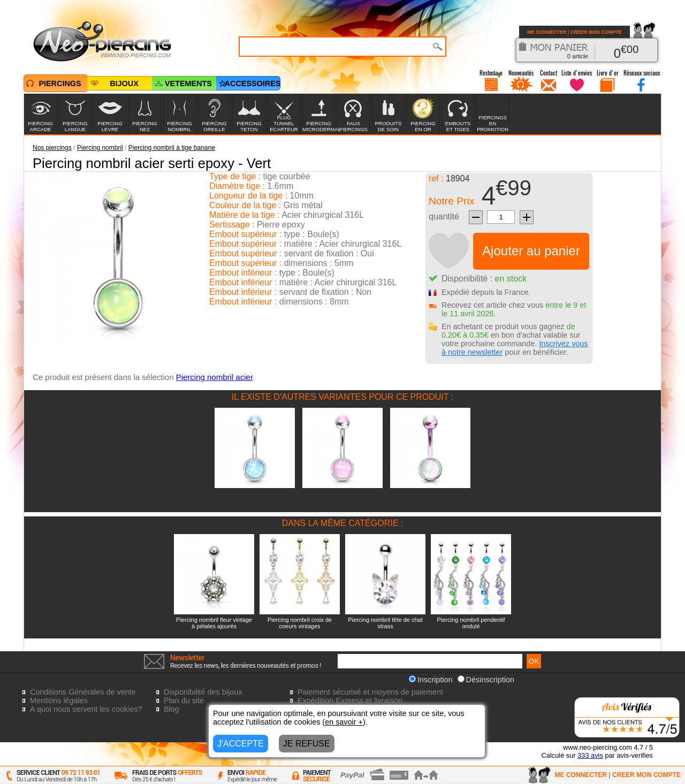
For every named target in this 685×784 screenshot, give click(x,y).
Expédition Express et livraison (350, 701)
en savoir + (344, 722)
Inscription (431, 680)
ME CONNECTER (547, 32)
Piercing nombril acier (214, 377)
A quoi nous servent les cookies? (86, 709)
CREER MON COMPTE (596, 32)
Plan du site (184, 701)
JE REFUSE (307, 744)
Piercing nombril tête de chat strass (385, 623)
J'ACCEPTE (241, 744)
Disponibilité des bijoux (203, 692)
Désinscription (486, 680)
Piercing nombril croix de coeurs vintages (300, 623)
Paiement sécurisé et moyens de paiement (370, 692)
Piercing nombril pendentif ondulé (471, 623)
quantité (444, 216)
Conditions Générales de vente (83, 692)
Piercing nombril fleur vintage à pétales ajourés (214, 623)
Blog (172, 709)
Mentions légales (59, 701)
